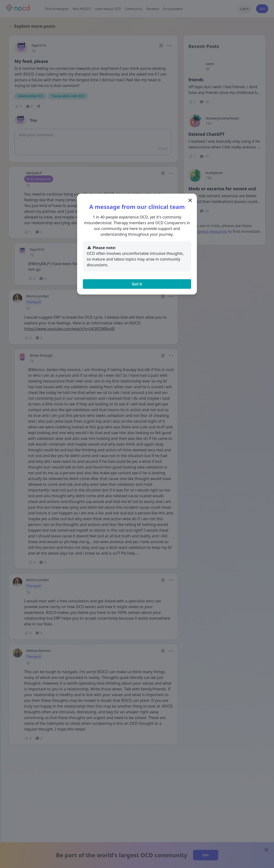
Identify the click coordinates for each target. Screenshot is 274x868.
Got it (137, 284)
